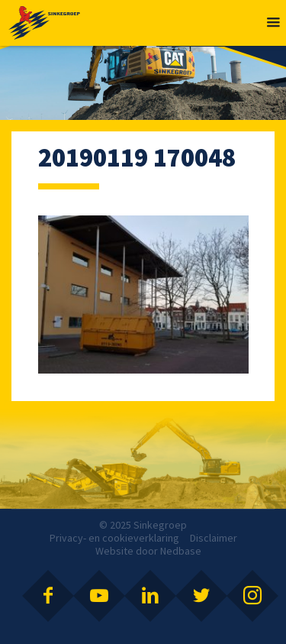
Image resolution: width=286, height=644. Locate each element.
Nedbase (181, 551)
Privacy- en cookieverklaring (114, 538)
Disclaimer (214, 538)
